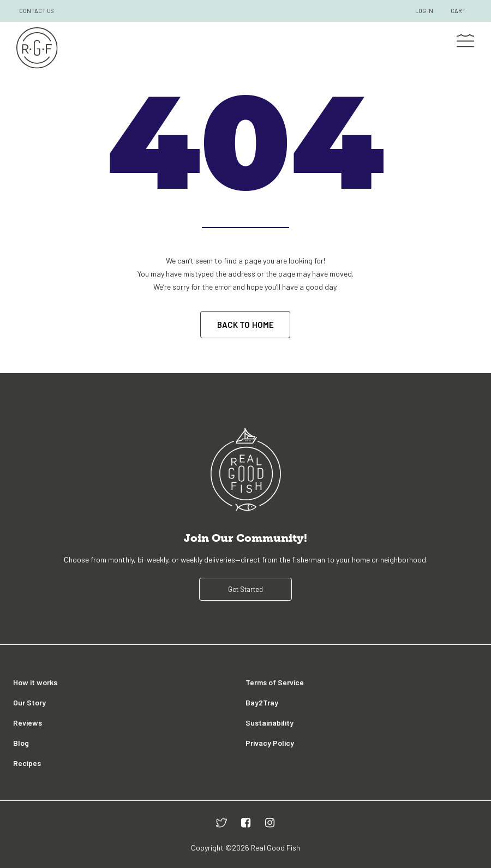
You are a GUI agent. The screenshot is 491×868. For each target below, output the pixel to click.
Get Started (245, 589)
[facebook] (246, 822)
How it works (35, 682)
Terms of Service (275, 682)
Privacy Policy (270, 743)
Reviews (28, 723)
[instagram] (270, 822)
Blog (21, 743)
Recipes (27, 763)
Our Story (29, 702)
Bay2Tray (262, 702)
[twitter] (221, 822)
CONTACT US (37, 11)
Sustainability (270, 723)
